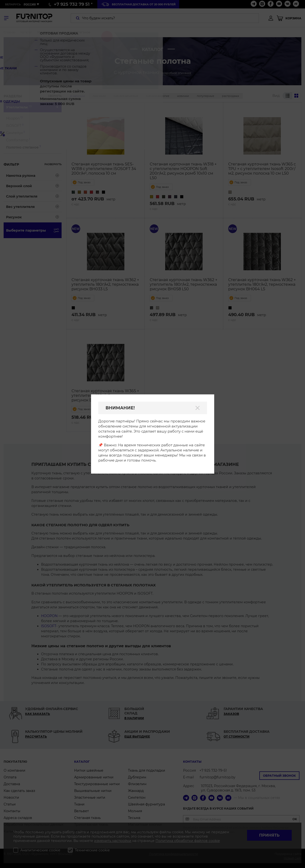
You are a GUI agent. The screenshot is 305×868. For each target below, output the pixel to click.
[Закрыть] (198, 408)
